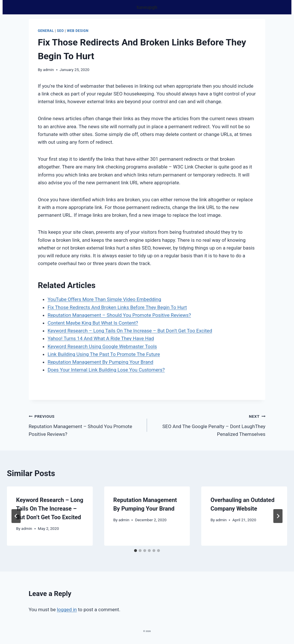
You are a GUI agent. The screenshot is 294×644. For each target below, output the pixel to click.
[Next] (278, 516)
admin (49, 70)
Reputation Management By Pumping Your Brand (100, 362)
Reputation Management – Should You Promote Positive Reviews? (119, 315)
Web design (78, 31)
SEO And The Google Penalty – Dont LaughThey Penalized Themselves (209, 425)
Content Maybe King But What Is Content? (93, 323)
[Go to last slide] (16, 516)
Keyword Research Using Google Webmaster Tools (102, 346)
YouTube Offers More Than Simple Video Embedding (105, 299)
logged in (67, 609)
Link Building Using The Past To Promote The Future (104, 354)
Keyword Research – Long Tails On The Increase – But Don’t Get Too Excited (130, 331)
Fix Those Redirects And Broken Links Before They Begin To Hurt (117, 307)
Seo (60, 31)
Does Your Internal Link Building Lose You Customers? (106, 370)
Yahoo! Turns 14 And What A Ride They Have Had (101, 338)
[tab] (136, 551)
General (46, 31)
